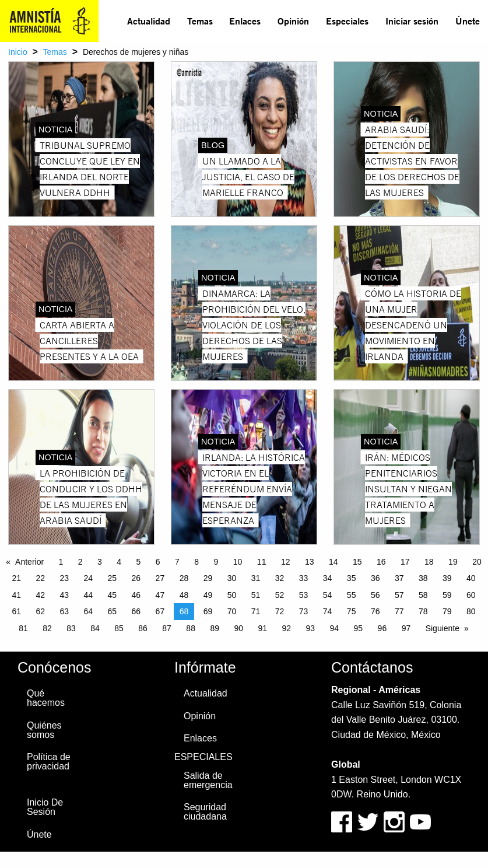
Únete (468, 21)
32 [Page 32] (280, 578)
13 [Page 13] (310, 562)
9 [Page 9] (216, 562)
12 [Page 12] (286, 562)
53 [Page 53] (304, 595)
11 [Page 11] (262, 562)
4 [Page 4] (119, 562)
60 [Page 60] (471, 595)
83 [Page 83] (71, 628)
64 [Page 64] (89, 611)
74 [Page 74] (328, 611)
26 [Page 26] (136, 578)
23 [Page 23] (64, 578)
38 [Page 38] (423, 578)
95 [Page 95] (359, 628)
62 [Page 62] (40, 611)
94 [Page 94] (335, 628)
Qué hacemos (46, 698)
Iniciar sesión (412, 21)
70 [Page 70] (232, 611)
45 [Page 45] (113, 595)
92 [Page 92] (286, 628)
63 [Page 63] (64, 611)
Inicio (18, 52)
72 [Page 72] (280, 611)
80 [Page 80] (471, 611)
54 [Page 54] (328, 595)
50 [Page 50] (232, 595)
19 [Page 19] (453, 562)
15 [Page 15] (357, 562)
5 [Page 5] (139, 562)
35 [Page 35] (352, 578)
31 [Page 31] (256, 578)
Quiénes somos (44, 730)
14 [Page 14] (333, 562)
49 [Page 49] (208, 595)
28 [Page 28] (184, 578)
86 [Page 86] (143, 628)
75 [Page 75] (352, 611)
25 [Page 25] (113, 578)
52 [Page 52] (280, 595)
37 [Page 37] (399, 578)
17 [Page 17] (405, 562)
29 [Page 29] (208, 578)
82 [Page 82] (47, 628)
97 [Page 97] (406, 628)
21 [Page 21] (16, 578)
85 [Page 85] (119, 628)
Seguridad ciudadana (205, 812)
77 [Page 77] (399, 611)
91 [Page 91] (262, 628)
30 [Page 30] (232, 578)
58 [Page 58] (423, 595)
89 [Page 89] (215, 628)
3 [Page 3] (100, 562)
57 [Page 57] (399, 595)
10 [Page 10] (238, 562)
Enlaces (245, 21)
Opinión (293, 21)
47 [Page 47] (160, 595)
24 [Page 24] (89, 578)
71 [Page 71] (256, 611)
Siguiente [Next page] (443, 628)
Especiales (347, 21)
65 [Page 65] (113, 611)
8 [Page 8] (196, 562)
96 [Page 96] (382, 628)
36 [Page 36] (375, 578)
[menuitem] (149, 21)
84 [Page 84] (95, 628)
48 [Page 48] (184, 595)
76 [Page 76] (375, 611)
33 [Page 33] (304, 578)
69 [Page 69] (208, 611)
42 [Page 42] (40, 595)
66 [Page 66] (136, 611)
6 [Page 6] (158, 562)
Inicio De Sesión (45, 807)
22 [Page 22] (40, 578)
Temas (200, 21)
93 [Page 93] (311, 628)
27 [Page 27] (160, 578)
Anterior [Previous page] (29, 562)
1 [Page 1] (61, 562)
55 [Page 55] (352, 595)
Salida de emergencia (208, 780)
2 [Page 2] (80, 562)
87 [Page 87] (167, 628)
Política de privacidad (49, 762)
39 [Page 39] (447, 578)
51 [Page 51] (256, 595)
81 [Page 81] (23, 628)
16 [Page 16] (381, 562)
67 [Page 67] (160, 611)
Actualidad (149, 21)
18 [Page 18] (429, 562)
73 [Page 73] (304, 611)
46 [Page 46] (136, 595)
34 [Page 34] (328, 578)
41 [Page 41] (16, 595)
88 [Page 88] (191, 628)
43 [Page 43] (64, 595)
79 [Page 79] (447, 611)
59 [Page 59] (447, 595)
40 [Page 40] (471, 578)
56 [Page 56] (375, 595)
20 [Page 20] (477, 562)
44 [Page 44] (89, 595)
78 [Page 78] (423, 611)
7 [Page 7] (177, 562)
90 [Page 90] (238, 628)
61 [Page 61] (16, 611)
